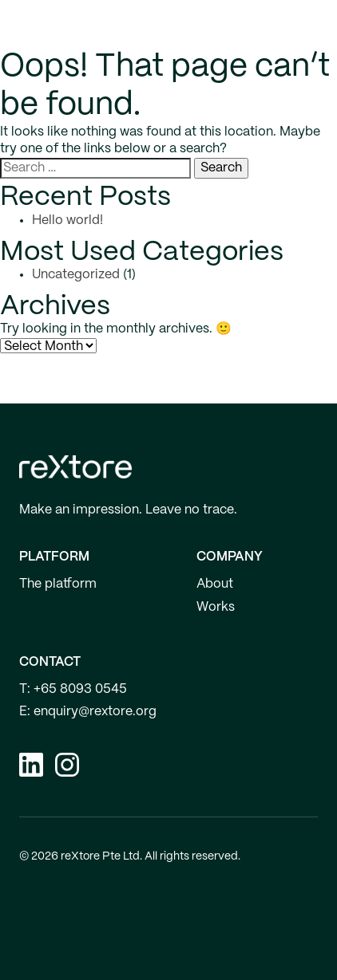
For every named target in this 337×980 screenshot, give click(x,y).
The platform (58, 584)
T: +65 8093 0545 (73, 689)
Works (216, 607)
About (215, 584)
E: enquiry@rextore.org (88, 712)
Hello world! (67, 220)
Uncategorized (76, 275)
